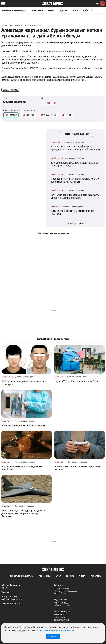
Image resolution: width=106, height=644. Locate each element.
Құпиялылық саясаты (11, 604)
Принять (53, 636)
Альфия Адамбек (14, 102)
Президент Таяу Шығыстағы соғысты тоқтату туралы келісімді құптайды (75, 180)
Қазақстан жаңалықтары (14, 10)
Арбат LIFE (88, 10)
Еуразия (63, 10)
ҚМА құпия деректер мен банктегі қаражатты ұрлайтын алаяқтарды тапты (75, 196)
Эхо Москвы (37, 10)
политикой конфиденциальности (57, 630)
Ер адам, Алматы (10, 90)
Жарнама (6, 592)
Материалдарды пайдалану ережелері (12, 598)
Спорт (75, 10)
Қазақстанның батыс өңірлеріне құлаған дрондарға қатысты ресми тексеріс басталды (75, 148)
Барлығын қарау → (77, 223)
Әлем (51, 10)
